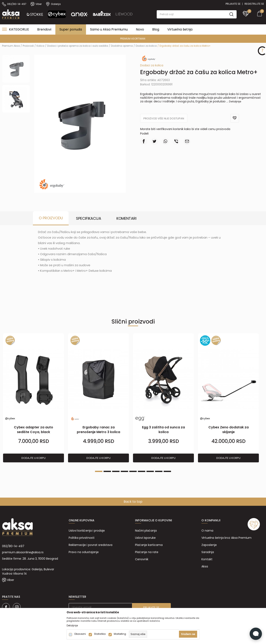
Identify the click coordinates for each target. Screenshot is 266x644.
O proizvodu (51, 218)
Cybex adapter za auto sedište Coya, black (34, 430)
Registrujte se (254, 4)
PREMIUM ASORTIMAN (133, 39)
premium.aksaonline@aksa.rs (23, 552)
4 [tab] (124, 471)
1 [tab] (99, 471)
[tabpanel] (34, 398)
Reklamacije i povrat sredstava (91, 545)
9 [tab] (167, 471)
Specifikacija (89, 218)
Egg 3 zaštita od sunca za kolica (163, 430)
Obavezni (80, 634)
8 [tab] (159, 471)
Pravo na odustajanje (84, 552)
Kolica (40, 46)
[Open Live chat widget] (256, 634)
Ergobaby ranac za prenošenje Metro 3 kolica (98, 430)
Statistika (100, 634)
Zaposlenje (209, 545)
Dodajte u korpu (34, 458)
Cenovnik (142, 559)
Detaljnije (235, 101)
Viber (11, 580)
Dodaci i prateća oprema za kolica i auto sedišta (78, 46)
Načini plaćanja (146, 531)
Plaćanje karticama (149, 545)
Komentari (126, 218)
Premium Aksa (11, 46)
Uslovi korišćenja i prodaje (87, 531)
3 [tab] (116, 471)
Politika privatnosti (82, 538)
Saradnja (208, 552)
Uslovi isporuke (145, 538)
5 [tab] (133, 471)
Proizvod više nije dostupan (164, 118)
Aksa (205, 566)
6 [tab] (142, 471)
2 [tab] (107, 471)
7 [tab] (150, 471)
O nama (207, 531)
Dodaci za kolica (146, 46)
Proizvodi (28, 46)
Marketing (120, 634)
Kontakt (207, 559)
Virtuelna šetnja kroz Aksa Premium (226, 538)
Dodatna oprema (122, 46)
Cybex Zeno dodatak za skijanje (229, 430)
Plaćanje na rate (147, 552)
